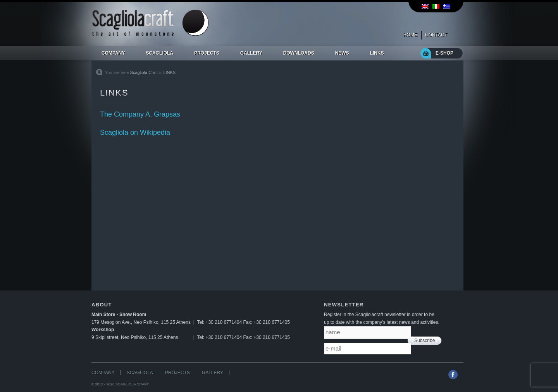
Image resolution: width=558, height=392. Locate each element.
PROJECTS (177, 373)
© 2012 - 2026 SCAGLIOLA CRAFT (120, 384)
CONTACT (436, 35)
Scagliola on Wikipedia (135, 132)
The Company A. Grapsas (140, 114)
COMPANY (103, 373)
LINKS (169, 72)
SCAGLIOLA (140, 373)
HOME (410, 35)
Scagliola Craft (144, 72)
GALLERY (213, 373)
